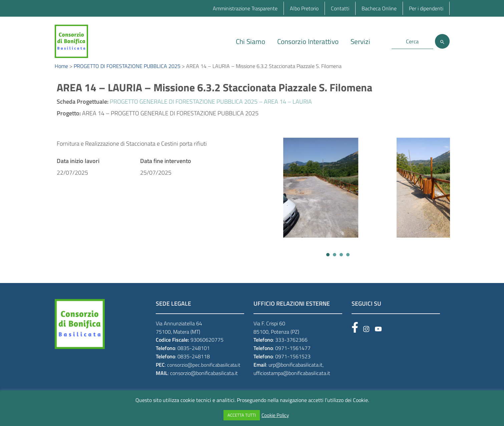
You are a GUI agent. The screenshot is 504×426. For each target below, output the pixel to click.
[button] (328, 262)
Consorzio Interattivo (308, 41)
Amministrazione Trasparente (245, 8)
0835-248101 (194, 355)
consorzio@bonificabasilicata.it (204, 380)
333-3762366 (291, 347)
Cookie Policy (275, 415)
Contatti (340, 8)
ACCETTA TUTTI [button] (242, 415)
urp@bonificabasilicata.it (296, 372)
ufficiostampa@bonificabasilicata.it (292, 380)
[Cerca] (442, 41)
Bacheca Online (379, 8)
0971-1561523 (293, 364)
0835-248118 (194, 364)
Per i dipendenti (426, 8)
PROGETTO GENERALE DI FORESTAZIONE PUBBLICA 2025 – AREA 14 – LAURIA (211, 109)
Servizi (360, 41)
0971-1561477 (293, 355)
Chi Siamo (250, 41)
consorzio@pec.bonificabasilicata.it (204, 372)
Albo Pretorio (304, 8)
